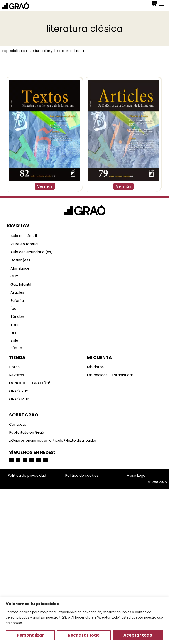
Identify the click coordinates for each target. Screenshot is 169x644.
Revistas (16, 375)
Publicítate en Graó (27, 432)
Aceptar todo (138, 635)
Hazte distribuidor (81, 440)
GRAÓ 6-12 (19, 391)
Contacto (18, 424)
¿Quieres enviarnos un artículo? (37, 440)
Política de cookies (82, 475)
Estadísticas (123, 375)
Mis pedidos (97, 375)
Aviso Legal (137, 475)
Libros (14, 367)
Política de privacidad (27, 475)
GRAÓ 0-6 (41, 383)
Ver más (45, 186)
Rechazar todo (84, 635)
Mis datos (95, 367)
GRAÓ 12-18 (19, 399)
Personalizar (30, 635)
